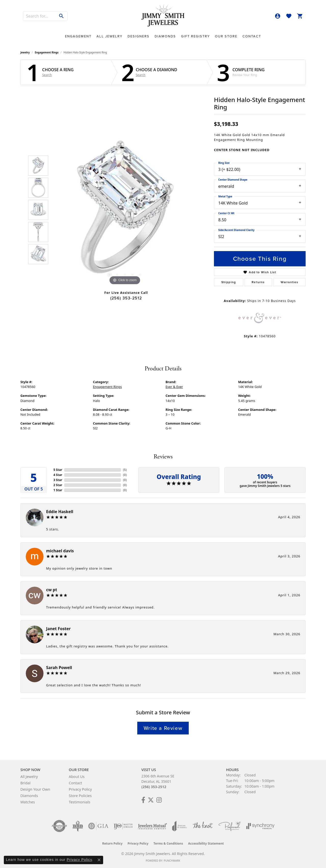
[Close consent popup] (99, 860)
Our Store (226, 36)
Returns (258, 282)
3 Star (58, 480)
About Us (77, 777)
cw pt (52, 590)
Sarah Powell (59, 668)
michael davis (60, 551)
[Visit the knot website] (203, 826)
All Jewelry (110, 36)
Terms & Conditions (168, 843)
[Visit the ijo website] (123, 826)
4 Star (58, 475)
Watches (28, 802)
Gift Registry (195, 36)
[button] (278, 16)
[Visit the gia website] (98, 826)
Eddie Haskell (60, 512)
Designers (139, 36)
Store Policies (80, 796)
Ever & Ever (174, 387)
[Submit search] (62, 16)
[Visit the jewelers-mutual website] (152, 826)
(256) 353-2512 (126, 298)
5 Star (58, 470)
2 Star (58, 485)
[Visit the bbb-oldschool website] (78, 826)
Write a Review (163, 728)
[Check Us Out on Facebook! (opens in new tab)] (143, 800)
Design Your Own (35, 789)
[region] (125, 210)
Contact (252, 36)
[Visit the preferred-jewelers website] (230, 826)
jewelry (25, 52)
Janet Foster (58, 629)
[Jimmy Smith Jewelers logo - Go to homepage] (163, 16)
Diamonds (165, 36)
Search (47, 75)
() (125, 470)
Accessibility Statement (206, 843)
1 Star (58, 490)
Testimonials (79, 802)
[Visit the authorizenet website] (59, 826)
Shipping (229, 282)
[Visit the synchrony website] (260, 826)
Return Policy (112, 843)
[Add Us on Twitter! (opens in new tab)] (151, 800)
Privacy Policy (80, 789)
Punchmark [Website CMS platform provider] (172, 861)
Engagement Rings (47, 52)
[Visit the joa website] (180, 826)
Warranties (290, 282)
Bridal (25, 783)
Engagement (78, 36)
